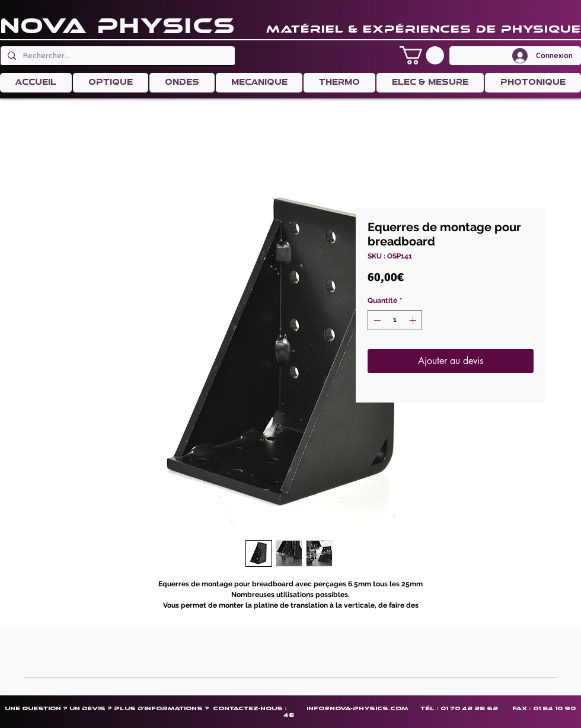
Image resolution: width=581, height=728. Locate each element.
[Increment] (414, 320)
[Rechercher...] (116, 56)
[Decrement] (376, 320)
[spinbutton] (395, 320)
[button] (422, 55)
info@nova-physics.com (357, 708)
